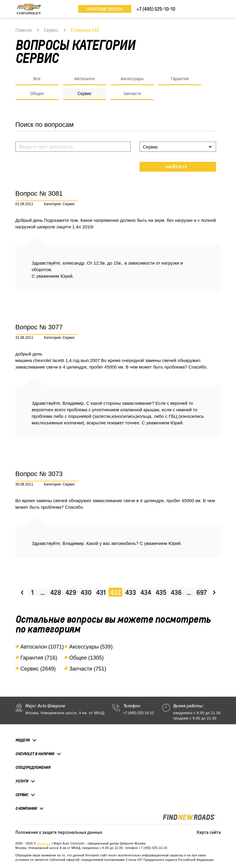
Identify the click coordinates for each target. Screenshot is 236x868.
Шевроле (44, 844)
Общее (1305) (87, 658)
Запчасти (132, 94)
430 (86, 592)
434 (146, 592)
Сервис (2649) (38, 669)
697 (202, 592)
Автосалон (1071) (42, 647)
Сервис (51, 30)
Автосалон (84, 79)
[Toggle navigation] (216, 9)
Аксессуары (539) (91, 647)
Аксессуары (132, 79)
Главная (24, 30)
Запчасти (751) (88, 669)
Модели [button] (23, 740)
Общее (37, 94)
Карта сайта (209, 832)
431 (101, 592)
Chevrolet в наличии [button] (35, 754)
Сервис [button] (22, 795)
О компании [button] (26, 808)
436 (176, 592)
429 (71, 592)
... (43, 592)
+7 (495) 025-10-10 (139, 713)
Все (37, 79)
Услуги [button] (22, 781)
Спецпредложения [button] (33, 767)
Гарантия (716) (39, 658)
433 (131, 592)
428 (56, 592)
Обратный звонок (105, 9)
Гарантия (180, 79)
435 (161, 592)
